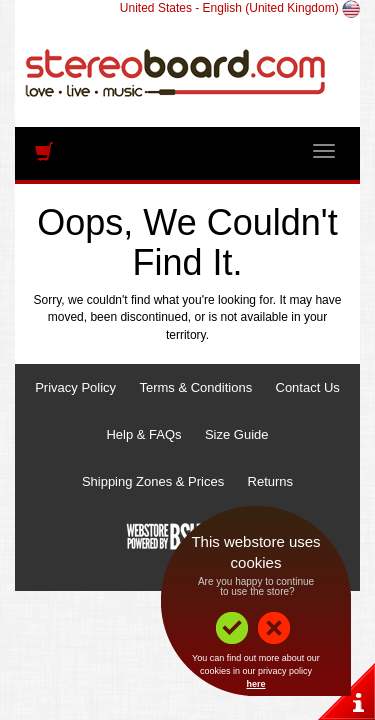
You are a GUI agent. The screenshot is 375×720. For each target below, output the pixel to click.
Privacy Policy (75, 387)
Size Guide (237, 434)
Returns (271, 481)
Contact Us (308, 387)
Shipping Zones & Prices (153, 481)
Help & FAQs (143, 434)
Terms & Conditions (195, 387)
